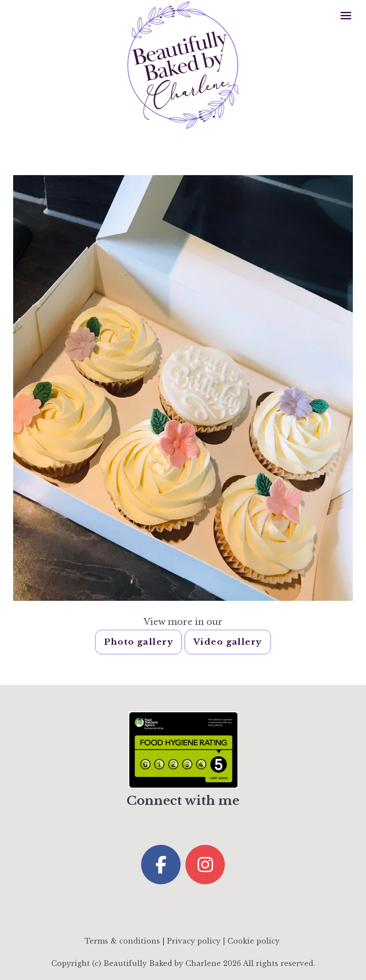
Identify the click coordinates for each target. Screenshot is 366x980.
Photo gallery (139, 642)
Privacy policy (194, 941)
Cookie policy (254, 941)
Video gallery (228, 642)
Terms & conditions (122, 941)
